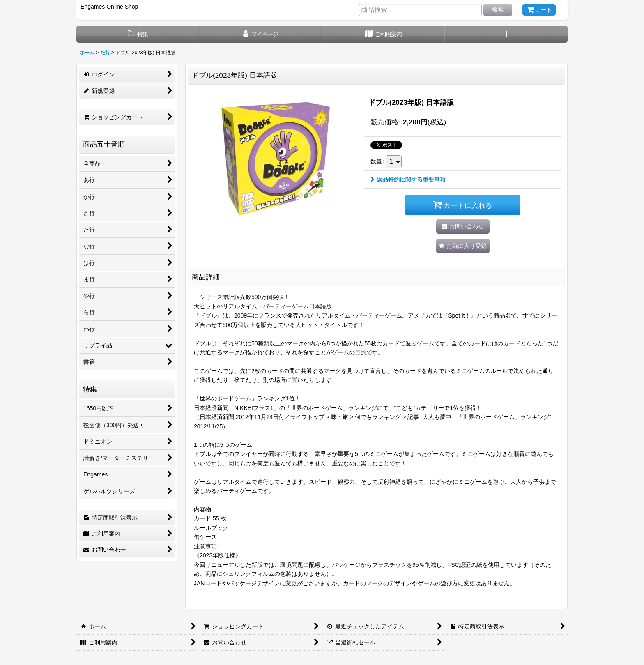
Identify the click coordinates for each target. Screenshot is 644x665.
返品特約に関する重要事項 (408, 179)
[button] (506, 34)
